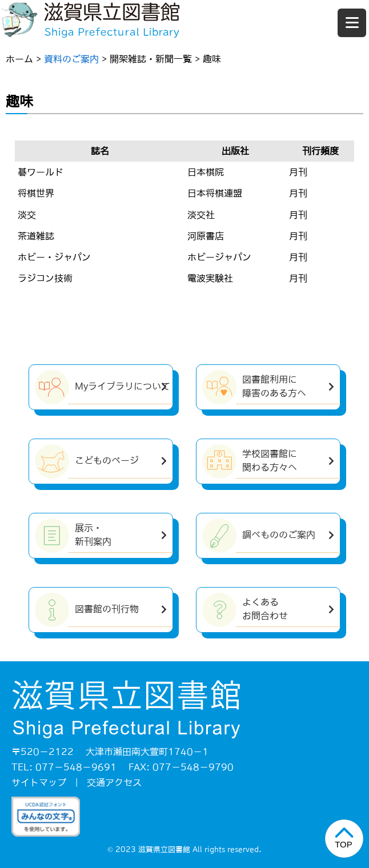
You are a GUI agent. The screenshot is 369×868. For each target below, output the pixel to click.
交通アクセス (114, 782)
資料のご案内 (71, 59)
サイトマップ (39, 782)
